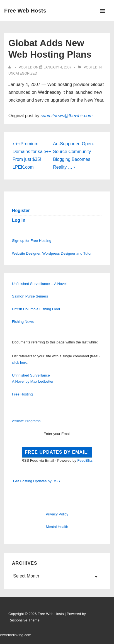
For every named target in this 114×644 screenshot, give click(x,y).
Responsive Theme (24, 620)
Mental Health (57, 527)
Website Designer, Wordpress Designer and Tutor (52, 253)
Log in (19, 220)
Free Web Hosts (25, 11)
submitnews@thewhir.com (67, 116)
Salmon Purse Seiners (30, 296)
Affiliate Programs (26, 421)
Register (21, 211)
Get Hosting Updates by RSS (37, 481)
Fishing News (23, 322)
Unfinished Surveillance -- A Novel (39, 284)
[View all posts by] (11, 67)
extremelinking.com (16, 635)
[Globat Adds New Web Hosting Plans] (58, 67)
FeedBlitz (85, 460)
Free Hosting (22, 394)
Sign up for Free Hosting (32, 241)
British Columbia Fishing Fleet (36, 309)
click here (20, 362)
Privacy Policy (57, 514)
